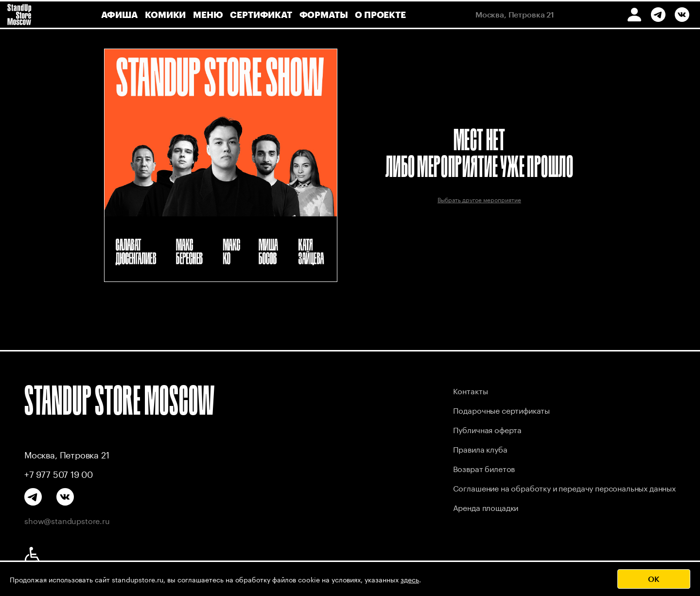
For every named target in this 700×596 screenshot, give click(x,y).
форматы (324, 15)
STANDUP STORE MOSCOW (120, 400)
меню (208, 15)
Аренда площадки (486, 507)
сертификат (261, 15)
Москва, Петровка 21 (67, 454)
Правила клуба (480, 448)
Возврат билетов (484, 468)
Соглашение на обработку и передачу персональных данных (564, 487)
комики (165, 15)
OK (654, 579)
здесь (410, 579)
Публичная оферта (487, 429)
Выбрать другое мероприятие (479, 199)
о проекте (380, 15)
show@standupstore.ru (67, 520)
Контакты (471, 390)
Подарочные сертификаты (501, 410)
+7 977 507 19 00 (59, 473)
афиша (119, 15)
